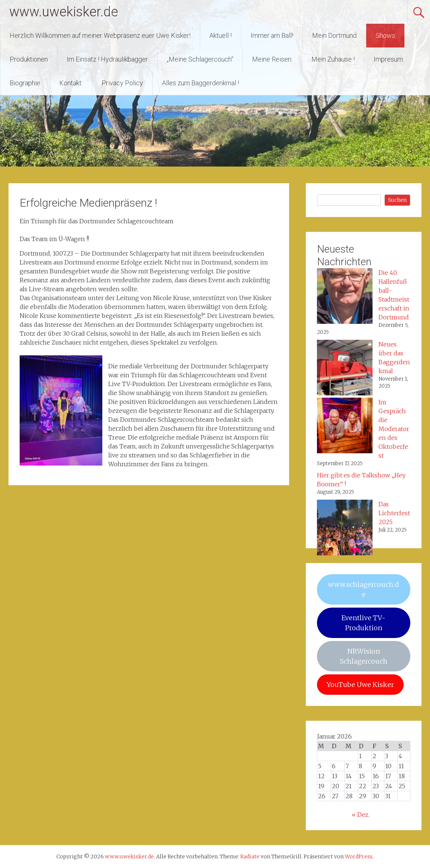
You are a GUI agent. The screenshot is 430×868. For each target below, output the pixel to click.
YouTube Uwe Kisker (360, 685)
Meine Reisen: (272, 59)
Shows (385, 35)
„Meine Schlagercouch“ (200, 59)
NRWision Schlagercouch (364, 656)
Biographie (25, 83)
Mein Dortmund (334, 35)
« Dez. (361, 815)
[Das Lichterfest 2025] (345, 529)
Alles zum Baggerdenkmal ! (201, 83)
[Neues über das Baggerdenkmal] (345, 369)
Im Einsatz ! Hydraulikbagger (107, 59)
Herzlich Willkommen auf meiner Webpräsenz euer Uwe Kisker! (100, 35)
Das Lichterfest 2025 (394, 513)
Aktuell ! (221, 35)
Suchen (397, 200)
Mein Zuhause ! (333, 59)
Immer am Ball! (272, 35)
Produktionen (29, 59)
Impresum (388, 59)
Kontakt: (71, 83)
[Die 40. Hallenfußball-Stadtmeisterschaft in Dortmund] (345, 297)
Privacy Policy (122, 83)
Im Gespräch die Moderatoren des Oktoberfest (394, 429)
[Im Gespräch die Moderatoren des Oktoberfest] (345, 427)
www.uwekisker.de (64, 12)
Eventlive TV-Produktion (363, 623)
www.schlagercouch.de (363, 589)
